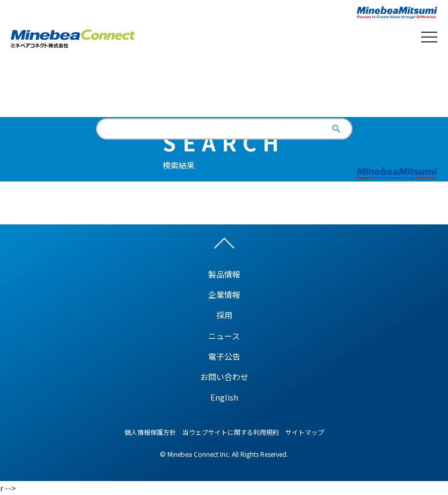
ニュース (224, 336)
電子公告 (224, 356)
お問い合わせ (224, 377)
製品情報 (224, 274)
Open (429, 37)
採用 (224, 315)
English (224, 88)
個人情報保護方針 (150, 432)
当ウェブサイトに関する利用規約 (231, 432)
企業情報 (224, 294)
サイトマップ (305, 432)
